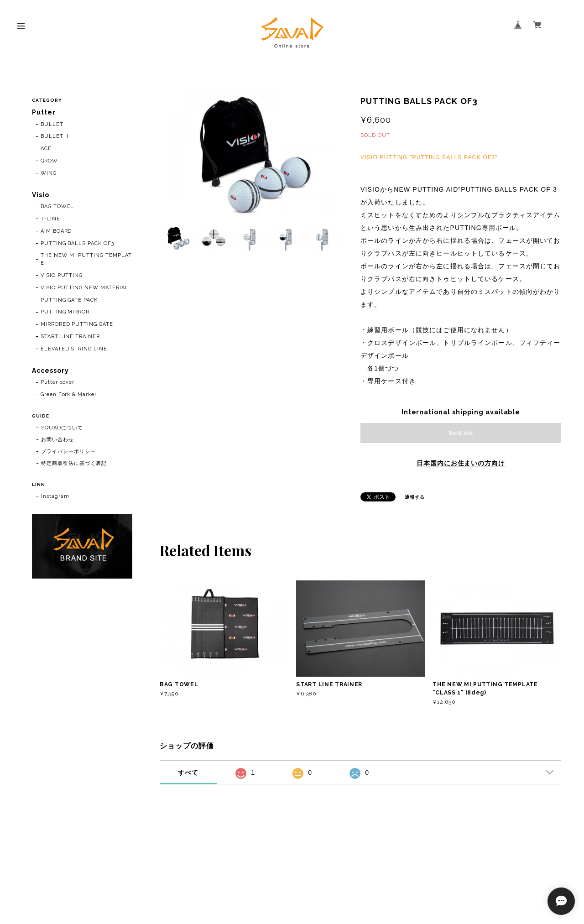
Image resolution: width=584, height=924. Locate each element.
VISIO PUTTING (62, 275)
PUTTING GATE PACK (69, 300)
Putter (44, 112)
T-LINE (50, 219)
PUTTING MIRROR (65, 312)
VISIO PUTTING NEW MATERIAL (85, 288)
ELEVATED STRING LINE (74, 349)
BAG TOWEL (57, 206)
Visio (41, 195)
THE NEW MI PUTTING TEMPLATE (86, 260)
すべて (188, 773)
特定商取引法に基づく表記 (74, 463)
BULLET (52, 124)
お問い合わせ (57, 440)
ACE (46, 149)
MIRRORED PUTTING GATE (77, 324)
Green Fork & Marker (69, 394)
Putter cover (58, 383)
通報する (415, 497)
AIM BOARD (56, 231)
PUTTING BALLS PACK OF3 (77, 243)
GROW (49, 161)
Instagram (55, 496)
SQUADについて (62, 428)
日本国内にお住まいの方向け (461, 463)
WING (49, 173)
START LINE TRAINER (70, 337)
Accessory (50, 371)
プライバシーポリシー (68, 452)
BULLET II (55, 136)
